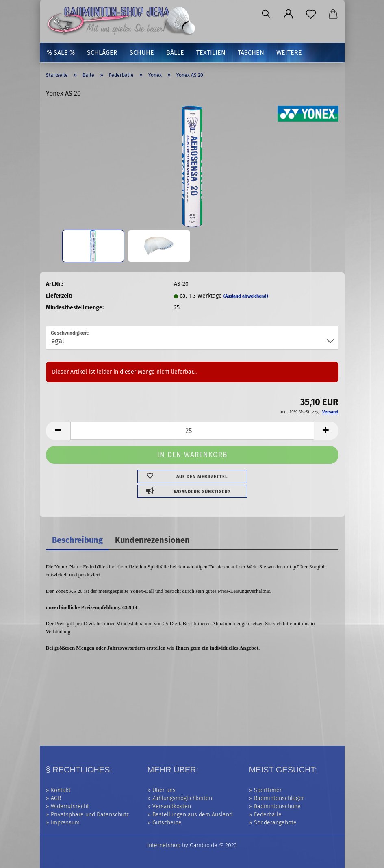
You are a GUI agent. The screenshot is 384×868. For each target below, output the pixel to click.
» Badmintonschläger (277, 798)
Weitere (289, 53)
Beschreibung (77, 540)
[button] (289, 14)
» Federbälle (265, 815)
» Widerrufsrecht (67, 806)
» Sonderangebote (273, 823)
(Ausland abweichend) (246, 296)
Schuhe (142, 53)
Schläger (102, 53)
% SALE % (61, 53)
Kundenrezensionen (152, 540)
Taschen (251, 53)
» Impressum (63, 823)
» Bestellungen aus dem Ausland (190, 815)
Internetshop (164, 845)
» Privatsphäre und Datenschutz (87, 815)
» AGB (53, 798)
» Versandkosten (169, 806)
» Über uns (162, 790)
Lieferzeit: (59, 296)
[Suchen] (266, 14)
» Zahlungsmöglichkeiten (180, 798)
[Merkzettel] (311, 14)
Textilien (211, 53)
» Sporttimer (265, 790)
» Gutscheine (165, 823)
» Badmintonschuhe (275, 806)
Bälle (175, 53)
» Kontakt (58, 790)
